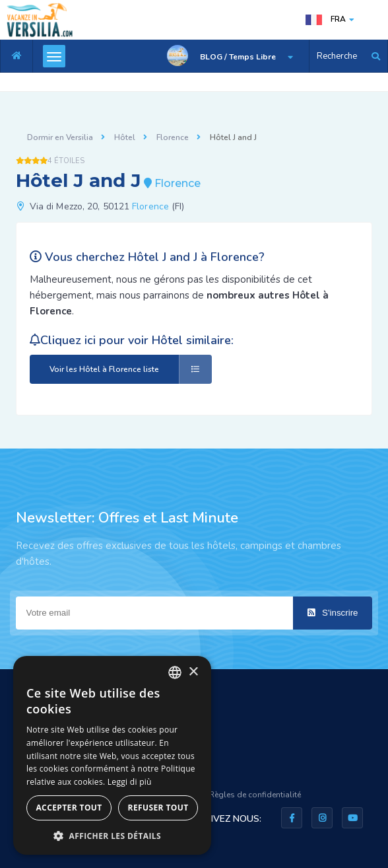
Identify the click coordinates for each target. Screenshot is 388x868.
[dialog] (112, 755)
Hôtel (125, 137)
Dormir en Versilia (60, 137)
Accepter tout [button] (69, 808)
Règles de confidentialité (255, 795)
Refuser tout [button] (158, 808)
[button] (112, 835)
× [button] (193, 672)
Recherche (337, 56)
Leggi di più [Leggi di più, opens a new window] (130, 782)
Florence (173, 137)
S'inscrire (333, 613)
